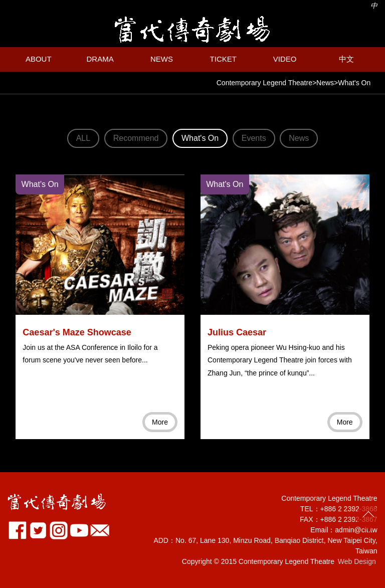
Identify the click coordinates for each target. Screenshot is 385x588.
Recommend (136, 138)
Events (254, 138)
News (299, 138)
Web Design (357, 561)
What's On (200, 138)
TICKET (223, 59)
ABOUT (39, 59)
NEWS (162, 59)
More (160, 422)
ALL (83, 138)
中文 (346, 59)
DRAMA (100, 59)
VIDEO (285, 59)
